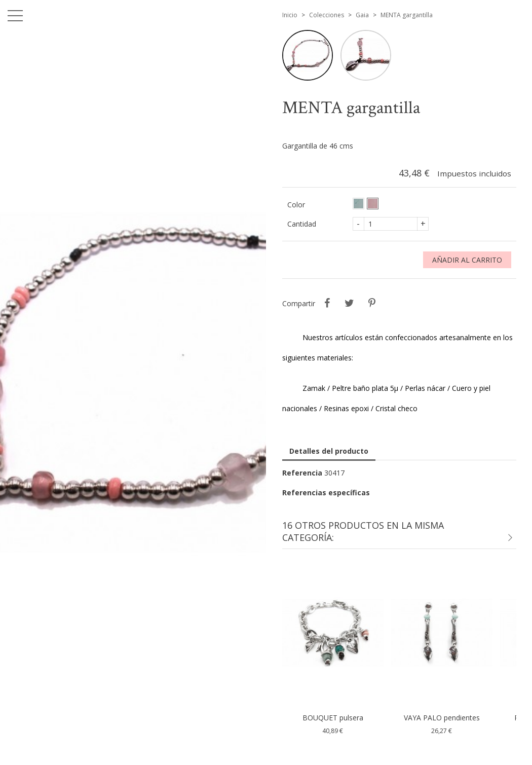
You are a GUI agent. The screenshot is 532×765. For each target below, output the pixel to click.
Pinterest (372, 303)
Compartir (327, 303)
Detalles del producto (329, 451)
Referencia (302, 473)
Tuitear (350, 303)
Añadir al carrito (467, 260)
